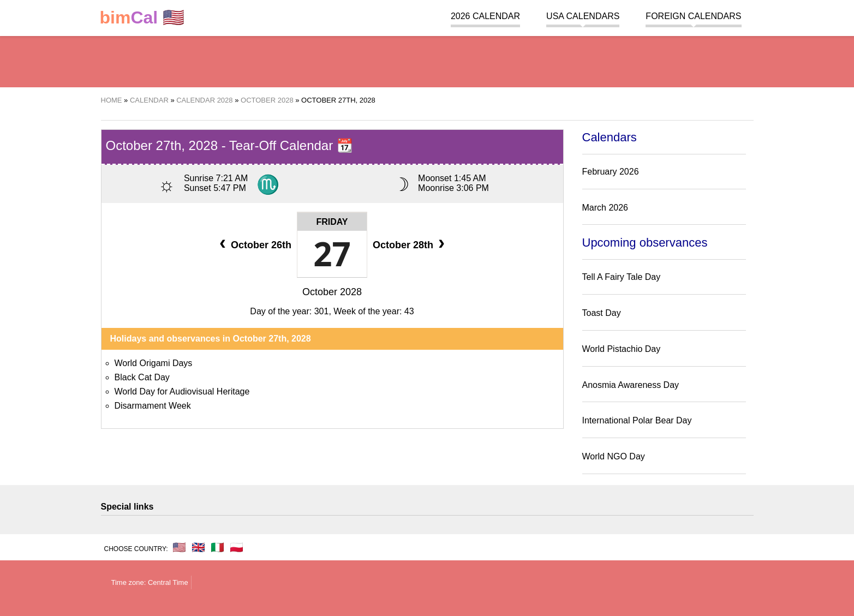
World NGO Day (614, 456)
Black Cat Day (142, 377)
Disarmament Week (153, 406)
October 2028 (332, 292)
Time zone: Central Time (150, 582)
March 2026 (605, 208)
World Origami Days (154, 363)
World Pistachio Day (622, 349)
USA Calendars (583, 16)
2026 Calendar (485, 16)
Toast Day (602, 313)
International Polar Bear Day (637, 420)
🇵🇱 (237, 547)
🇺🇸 (142, 18)
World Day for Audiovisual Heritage (182, 391)
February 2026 (611, 172)
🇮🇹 (217, 547)
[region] (427, 60)
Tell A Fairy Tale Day (622, 277)
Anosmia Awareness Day (631, 385)
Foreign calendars (693, 16)
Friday (332, 222)
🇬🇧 (198, 547)
